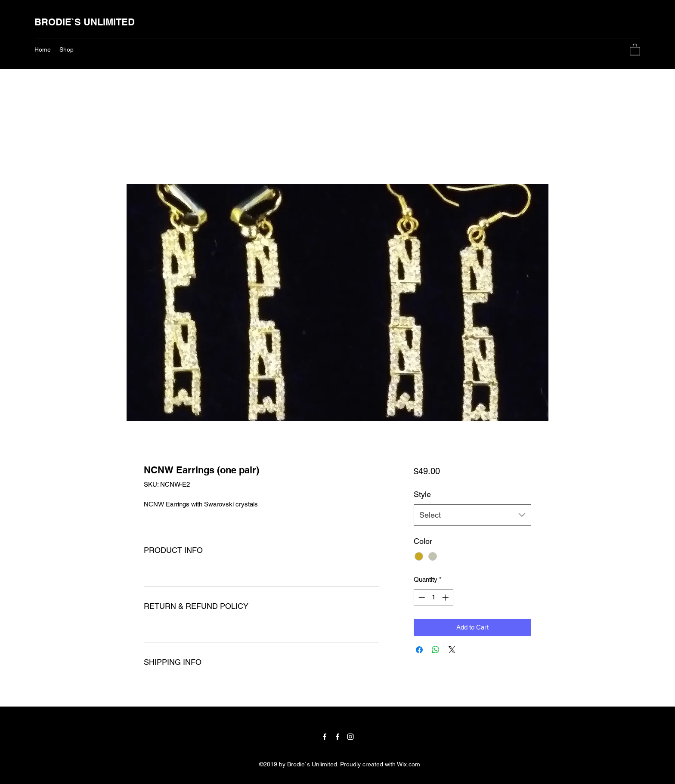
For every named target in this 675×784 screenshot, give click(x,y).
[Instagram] (350, 737)
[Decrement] (421, 597)
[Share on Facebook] (419, 650)
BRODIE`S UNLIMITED (85, 22)
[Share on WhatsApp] (436, 650)
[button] (635, 49)
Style (422, 494)
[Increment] (446, 597)
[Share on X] (452, 650)
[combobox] (472, 515)
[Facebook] (325, 737)
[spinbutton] (433, 597)
